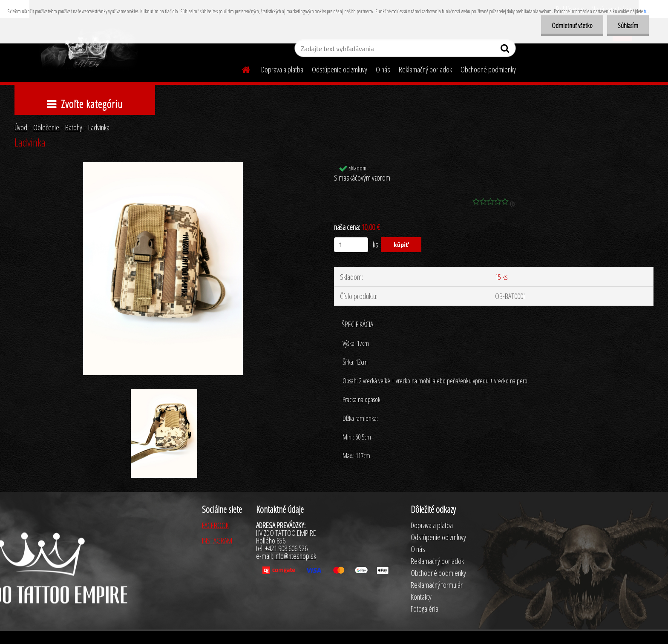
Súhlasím (628, 26)
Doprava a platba (282, 69)
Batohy (74, 127)
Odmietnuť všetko (572, 26)
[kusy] (351, 245)
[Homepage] (241, 69)
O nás (383, 69)
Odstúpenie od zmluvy (340, 69)
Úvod (21, 127)
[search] (506, 50)
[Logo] (88, 49)
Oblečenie (47, 127)
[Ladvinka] (163, 166)
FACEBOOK (215, 525)
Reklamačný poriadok (425, 69)
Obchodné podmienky (488, 69)
